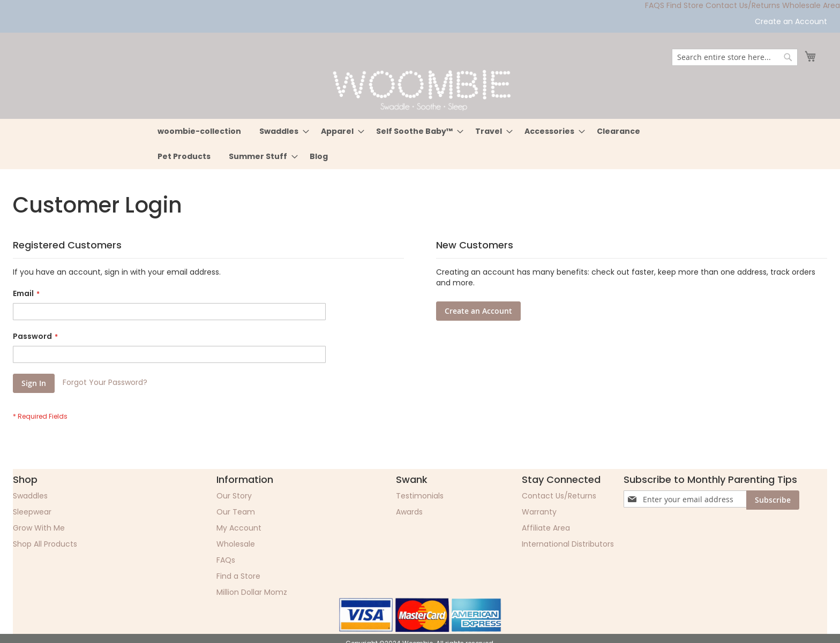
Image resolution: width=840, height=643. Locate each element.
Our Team (236, 512)
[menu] (420, 144)
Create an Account (791, 22)
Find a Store (238, 576)
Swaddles (30, 496)
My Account (239, 528)
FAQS (655, 5)
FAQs (226, 560)
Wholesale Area (811, 5)
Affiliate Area (546, 528)
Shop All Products (45, 544)
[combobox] (735, 57)
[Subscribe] (773, 500)
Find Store (685, 5)
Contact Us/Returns (743, 5)
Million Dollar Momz (252, 592)
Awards (409, 512)
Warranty (539, 512)
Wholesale (236, 544)
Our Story (234, 496)
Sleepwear (32, 512)
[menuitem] (199, 131)
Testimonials (420, 496)
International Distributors (568, 544)
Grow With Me (39, 528)
